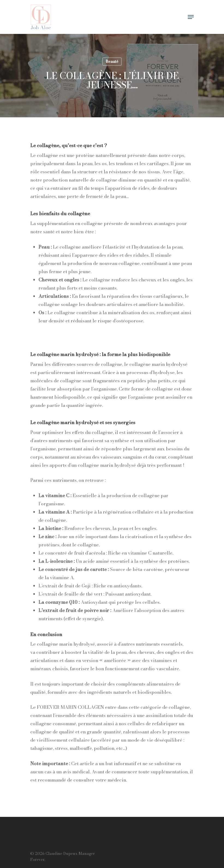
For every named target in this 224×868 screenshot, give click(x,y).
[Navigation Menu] (191, 17)
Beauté (112, 62)
